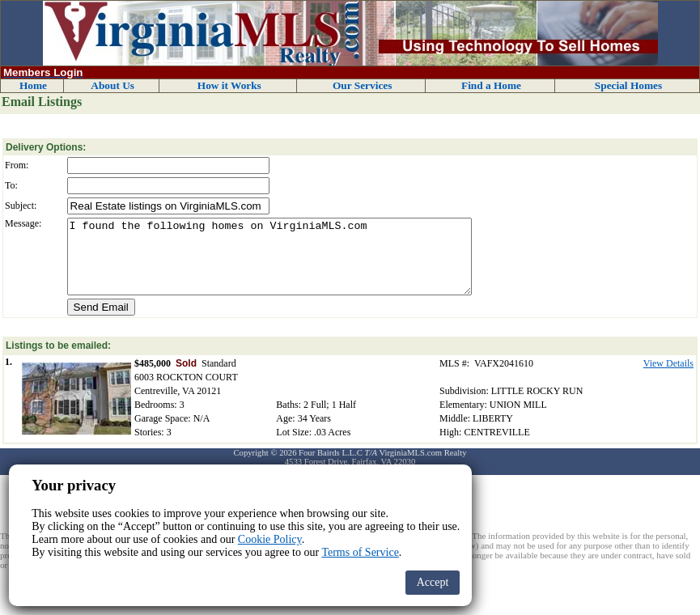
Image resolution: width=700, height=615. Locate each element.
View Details (668, 378)
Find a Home (491, 85)
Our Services (362, 85)
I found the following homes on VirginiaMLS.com (269, 264)
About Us (112, 85)
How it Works (229, 85)
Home (33, 85)
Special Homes (628, 85)
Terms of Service (360, 552)
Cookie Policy (270, 539)
